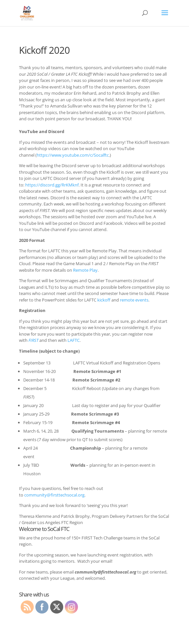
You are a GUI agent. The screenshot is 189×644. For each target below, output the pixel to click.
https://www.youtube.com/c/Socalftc (73, 155)
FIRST (33, 340)
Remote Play (85, 270)
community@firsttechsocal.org (54, 495)
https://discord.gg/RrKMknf (52, 185)
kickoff (104, 300)
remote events (134, 300)
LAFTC (74, 340)
